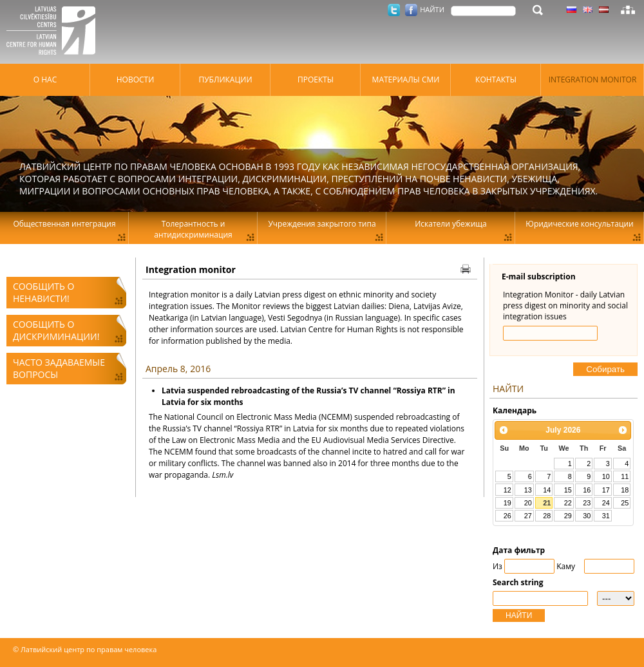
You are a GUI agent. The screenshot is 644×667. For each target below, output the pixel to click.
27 (528, 516)
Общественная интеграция (64, 224)
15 (568, 490)
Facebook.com (411, 10)
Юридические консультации (579, 224)
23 (587, 503)
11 (625, 476)
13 (528, 490)
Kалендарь (515, 410)
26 (507, 516)
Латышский (604, 10)
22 (568, 503)
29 (568, 516)
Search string (518, 582)
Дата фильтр (519, 550)
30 (587, 516)
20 (528, 503)
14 (547, 490)
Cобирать (605, 369)
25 (625, 503)
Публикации (225, 80)
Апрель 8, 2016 (178, 369)
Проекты (316, 80)
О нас (45, 80)
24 (606, 503)
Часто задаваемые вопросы (59, 368)
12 (507, 490)
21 (547, 503)
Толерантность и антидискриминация (193, 229)
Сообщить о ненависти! (43, 292)
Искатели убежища (451, 224)
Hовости (136, 80)
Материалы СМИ (406, 80)
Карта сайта (628, 10)
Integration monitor (593, 80)
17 (606, 490)
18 (625, 490)
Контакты (496, 80)
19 (507, 503)
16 (587, 490)
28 (547, 516)
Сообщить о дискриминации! (56, 330)
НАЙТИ (519, 615)
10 (606, 476)
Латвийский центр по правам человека (55, 32)
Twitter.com (394, 10)
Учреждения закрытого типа (322, 224)
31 (606, 516)
